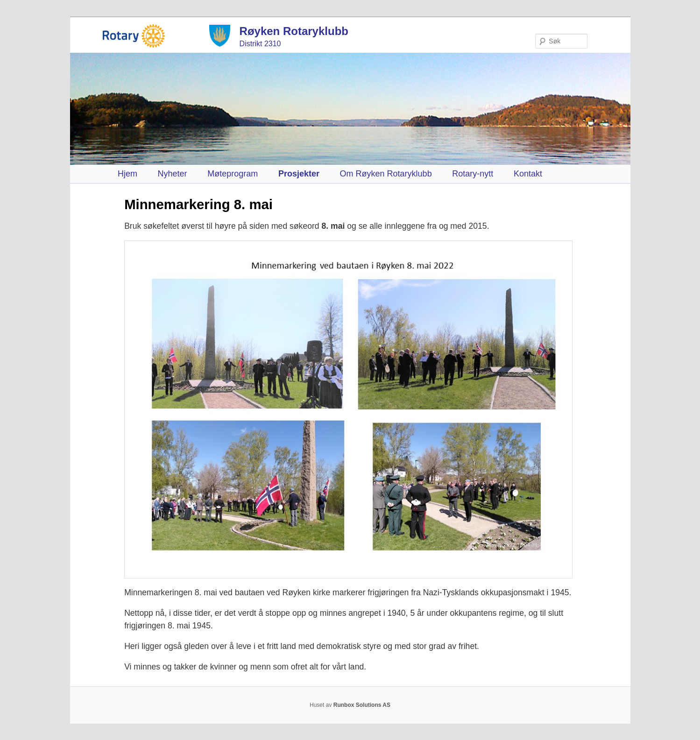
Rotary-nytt (473, 174)
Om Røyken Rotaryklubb (386, 174)
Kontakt (528, 174)
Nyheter (173, 174)
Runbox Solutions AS (362, 705)
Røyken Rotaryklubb (294, 31)
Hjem (127, 174)
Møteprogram (233, 174)
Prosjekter (299, 174)
